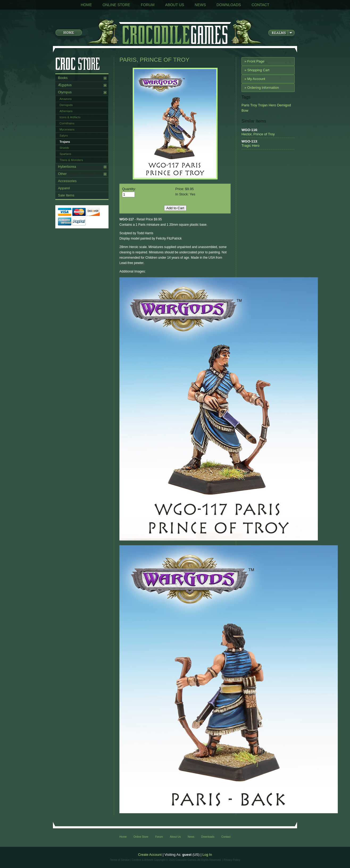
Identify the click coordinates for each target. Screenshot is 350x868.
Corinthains (67, 123)
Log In (207, 855)
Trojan (262, 105)
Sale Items (66, 195)
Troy (253, 105)
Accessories (67, 181)
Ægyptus (65, 85)
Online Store (116, 5)
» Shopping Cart (257, 70)
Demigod (284, 105)
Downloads (229, 5)
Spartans (65, 154)
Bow (245, 110)
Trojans (65, 142)
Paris (245, 105)
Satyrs (64, 136)
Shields (64, 148)
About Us (175, 5)
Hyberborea (67, 167)
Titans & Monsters (71, 160)
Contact (261, 5)
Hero (272, 105)
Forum (147, 5)
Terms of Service (120, 860)
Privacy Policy (232, 860)
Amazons (66, 99)
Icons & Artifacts (70, 117)
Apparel (64, 188)
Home (86, 5)
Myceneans (67, 129)
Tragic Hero (250, 146)
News (200, 5)
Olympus (65, 92)
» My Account (255, 79)
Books (63, 78)
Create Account (150, 855)
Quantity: (129, 189)
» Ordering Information (262, 88)
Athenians (66, 111)
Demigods (66, 105)
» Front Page (254, 61)
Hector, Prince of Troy (258, 134)
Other (62, 174)
